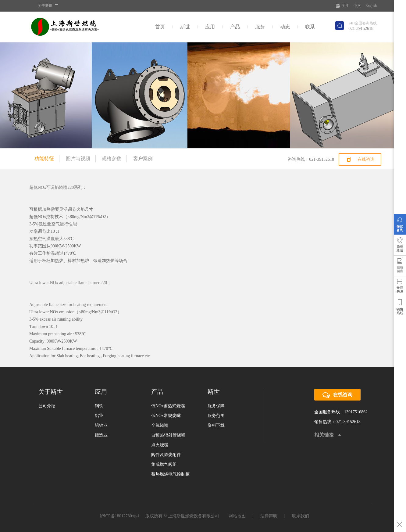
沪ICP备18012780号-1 (120, 516)
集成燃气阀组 (164, 464)
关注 (343, 6)
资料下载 (216, 425)
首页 (160, 27)
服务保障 (216, 406)
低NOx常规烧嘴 (166, 416)
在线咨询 (366, 159)
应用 (210, 27)
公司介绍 (47, 406)
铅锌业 (101, 425)
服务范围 (216, 416)
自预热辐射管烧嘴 (168, 435)
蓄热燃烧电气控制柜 (170, 474)
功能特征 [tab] (44, 158)
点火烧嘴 (160, 445)
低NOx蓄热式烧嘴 (168, 406)
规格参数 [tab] (112, 158)
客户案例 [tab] (143, 158)
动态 (285, 27)
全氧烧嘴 (160, 425)
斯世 (185, 27)
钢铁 (99, 406)
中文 (357, 6)
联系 (310, 27)
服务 (260, 27)
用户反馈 (400, 267)
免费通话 (400, 246)
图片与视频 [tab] (78, 158)
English (371, 6)
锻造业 (101, 435)
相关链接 (324, 435)
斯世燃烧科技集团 (71, 27)
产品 (235, 27)
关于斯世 (45, 6)
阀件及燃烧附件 (166, 455)
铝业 (99, 416)
